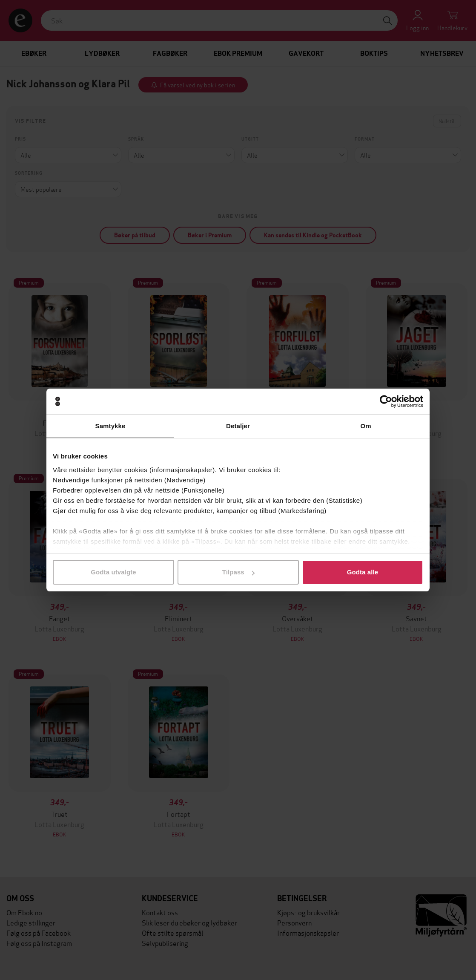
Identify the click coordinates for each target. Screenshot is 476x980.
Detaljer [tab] (238, 426)
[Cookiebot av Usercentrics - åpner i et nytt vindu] (386, 401)
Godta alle (363, 572)
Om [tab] (366, 426)
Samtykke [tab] (110, 426)
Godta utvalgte (113, 572)
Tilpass (238, 572)
